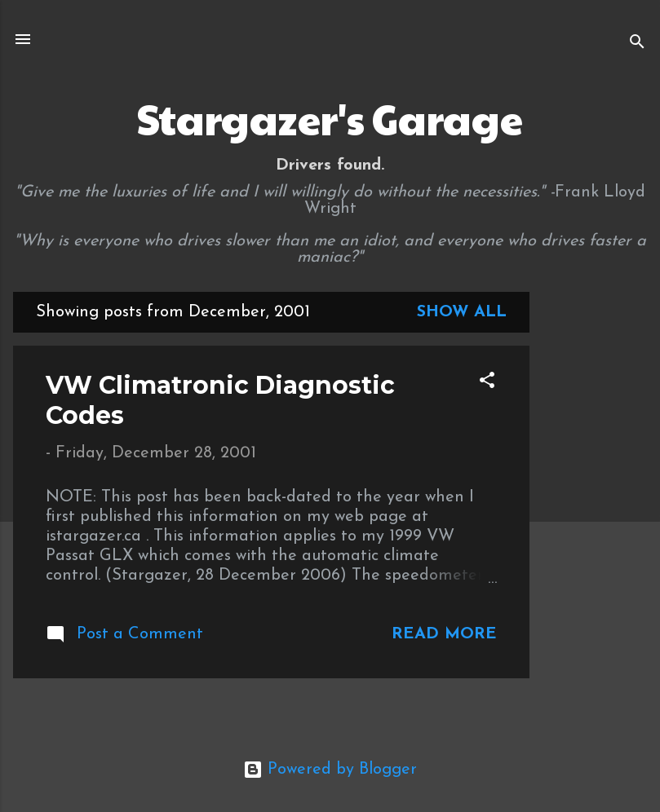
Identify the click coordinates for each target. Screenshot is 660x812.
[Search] (637, 44)
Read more (444, 634)
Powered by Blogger (330, 770)
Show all (462, 312)
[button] (487, 383)
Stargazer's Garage (330, 118)
